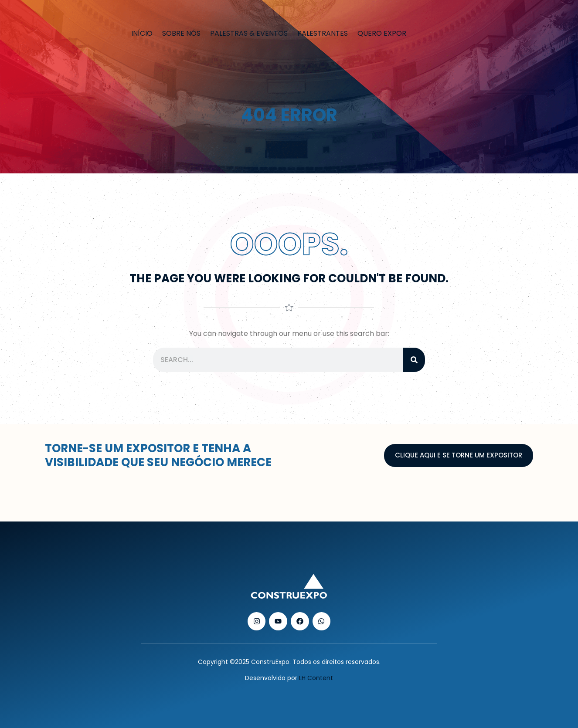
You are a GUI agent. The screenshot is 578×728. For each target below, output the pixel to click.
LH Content (316, 678)
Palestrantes (323, 33)
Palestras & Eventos (249, 33)
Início (142, 33)
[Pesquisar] (414, 360)
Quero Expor (382, 33)
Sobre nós (181, 33)
